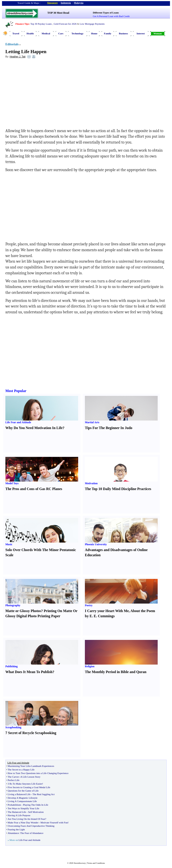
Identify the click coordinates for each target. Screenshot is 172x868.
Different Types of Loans (106, 13)
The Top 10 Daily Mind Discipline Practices (118, 489)
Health (30, 33)
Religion (90, 666)
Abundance (13, 833)
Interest (141, 33)
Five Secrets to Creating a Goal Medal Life (29, 787)
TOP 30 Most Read (58, 13)
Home (94, 33)
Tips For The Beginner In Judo (109, 428)
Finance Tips (22, 24)
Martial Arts (92, 422)
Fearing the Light (16, 829)
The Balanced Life (17, 812)
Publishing (12, 666)
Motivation (91, 483)
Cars (61, 33)
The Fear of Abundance (32, 833)
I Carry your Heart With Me (107, 611)
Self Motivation (36, 812)
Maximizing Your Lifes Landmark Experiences (31, 766)
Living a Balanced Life (19, 794)
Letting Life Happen (26, 52)
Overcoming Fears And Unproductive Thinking (31, 826)
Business (123, 33)
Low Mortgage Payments (92, 24)
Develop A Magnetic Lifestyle (23, 798)
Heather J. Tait (18, 57)
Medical (46, 33)
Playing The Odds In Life (36, 805)
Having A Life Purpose (19, 815)
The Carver (13, 777)
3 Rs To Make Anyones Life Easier (25, 784)
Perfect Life (13, 780)
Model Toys (12, 483)
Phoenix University (96, 544)
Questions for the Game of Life (23, 791)
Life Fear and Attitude (18, 422)
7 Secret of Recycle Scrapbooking (31, 733)
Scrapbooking (13, 727)
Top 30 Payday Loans (41, 24)
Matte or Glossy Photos (23, 611)
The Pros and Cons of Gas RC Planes (34, 489)
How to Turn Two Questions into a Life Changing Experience (38, 773)
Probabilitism (14, 805)
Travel (16, 33)
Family (108, 33)
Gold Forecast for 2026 (65, 24)
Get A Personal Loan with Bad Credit (111, 16)
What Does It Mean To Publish (29, 672)
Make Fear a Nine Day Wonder (23, 822)
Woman (158, 33)
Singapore (52, 3)
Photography (13, 605)
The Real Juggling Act (44, 794)
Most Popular (16, 391)
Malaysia (79, 3)
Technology (77, 33)
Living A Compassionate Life (22, 801)
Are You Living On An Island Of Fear (26, 819)
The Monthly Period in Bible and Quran (116, 672)
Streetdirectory (80, 863)
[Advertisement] (42, 94)
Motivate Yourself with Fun (54, 822)
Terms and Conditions (96, 863)
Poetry (89, 605)
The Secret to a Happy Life (21, 770)
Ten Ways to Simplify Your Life (23, 808)
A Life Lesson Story (30, 777)
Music (9, 544)
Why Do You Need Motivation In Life (34, 428)
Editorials (12, 44)
